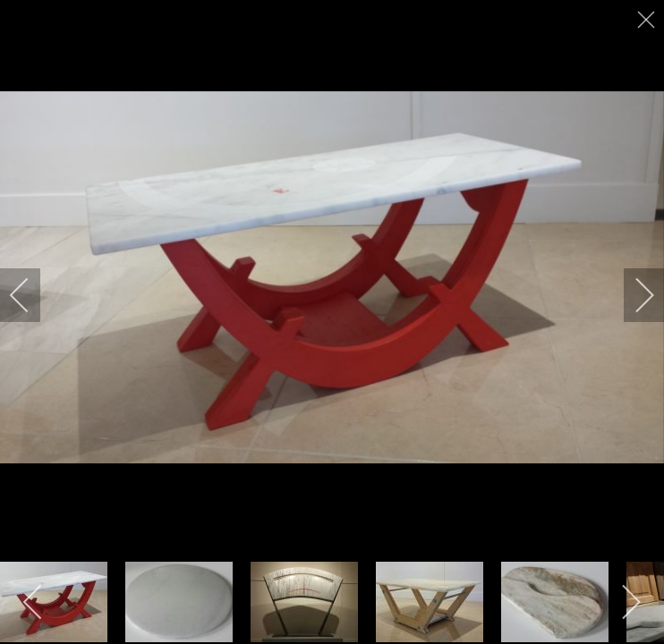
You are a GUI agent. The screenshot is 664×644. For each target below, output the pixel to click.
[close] (648, 20)
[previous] (31, 295)
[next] (633, 295)
